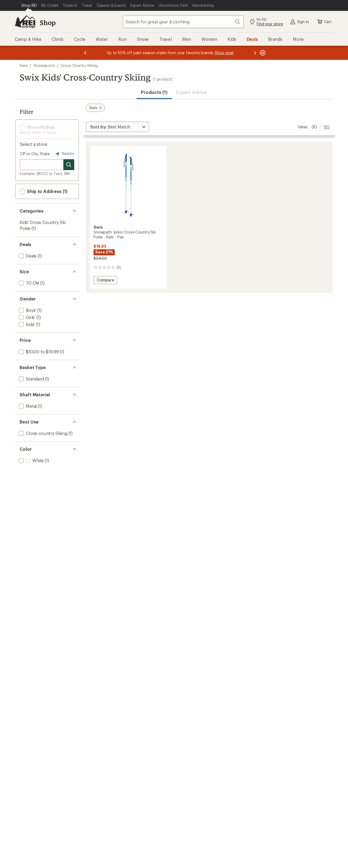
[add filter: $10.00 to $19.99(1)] (38, 352)
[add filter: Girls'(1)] (27, 317)
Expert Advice (192, 92)
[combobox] (183, 22)
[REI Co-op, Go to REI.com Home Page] (25, 22)
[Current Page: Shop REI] (29, 5)
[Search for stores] (69, 165)
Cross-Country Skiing (79, 65)
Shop (48, 22)
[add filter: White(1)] (31, 460)
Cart (324, 22)
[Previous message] (85, 53)
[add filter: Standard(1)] (31, 379)
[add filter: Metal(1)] (27, 406)
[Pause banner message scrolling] (262, 53)
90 (327, 126)
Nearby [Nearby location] (64, 154)
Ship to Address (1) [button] (44, 191)
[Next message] (255, 53)
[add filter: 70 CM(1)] (28, 283)
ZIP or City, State (35, 154)
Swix (24, 65)
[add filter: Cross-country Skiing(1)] (43, 433)
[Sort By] (117, 127)
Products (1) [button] (154, 92)
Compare (106, 281)
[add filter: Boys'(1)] (27, 310)
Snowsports (44, 65)
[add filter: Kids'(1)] (26, 324)
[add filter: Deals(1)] (27, 256)
